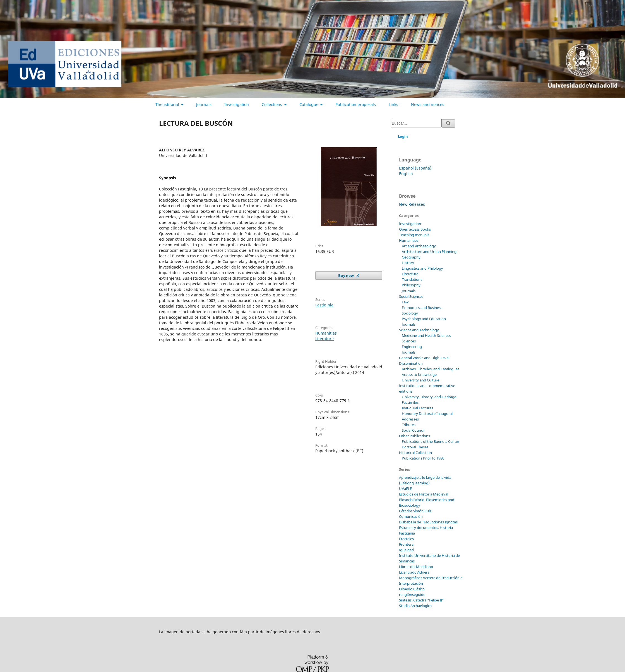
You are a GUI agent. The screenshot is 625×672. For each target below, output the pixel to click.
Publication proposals (356, 104)
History (408, 263)
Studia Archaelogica (415, 606)
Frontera (406, 544)
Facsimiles (410, 402)
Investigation (237, 104)
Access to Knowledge (419, 374)
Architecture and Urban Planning (429, 252)
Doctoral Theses (415, 447)
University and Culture (420, 380)
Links (393, 104)
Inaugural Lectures (417, 408)
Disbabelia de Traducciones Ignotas (428, 522)
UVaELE (405, 489)
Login (403, 136)
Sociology (410, 313)
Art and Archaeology (419, 246)
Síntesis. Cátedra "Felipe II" (421, 600)
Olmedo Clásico (412, 589)
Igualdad (406, 550)
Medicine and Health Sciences (426, 335)
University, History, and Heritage (429, 397)
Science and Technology (419, 330)
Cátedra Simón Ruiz (415, 511)
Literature (324, 339)
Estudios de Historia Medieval (424, 494)
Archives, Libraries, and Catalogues (431, 369)
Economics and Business (422, 308)
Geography (411, 257)
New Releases (412, 204)
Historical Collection (415, 453)
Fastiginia (324, 305)
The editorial (168, 104)
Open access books (415, 229)
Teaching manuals (414, 235)
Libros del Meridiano (416, 567)
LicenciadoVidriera (414, 572)
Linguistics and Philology (422, 268)
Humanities (326, 333)
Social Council (413, 430)
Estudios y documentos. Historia (426, 528)
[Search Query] (416, 123)
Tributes (409, 425)
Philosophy (411, 285)
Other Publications (414, 436)
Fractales (406, 539)
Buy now (346, 275)
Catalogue (309, 104)
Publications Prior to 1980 (423, 458)
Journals (204, 104)
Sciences (409, 341)
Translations (412, 279)
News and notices (428, 104)
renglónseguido (412, 594)
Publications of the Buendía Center (431, 441)
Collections (272, 104)
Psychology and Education (424, 319)
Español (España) (415, 168)
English (406, 174)
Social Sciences (411, 296)
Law (405, 302)
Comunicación (411, 516)
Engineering (412, 347)
